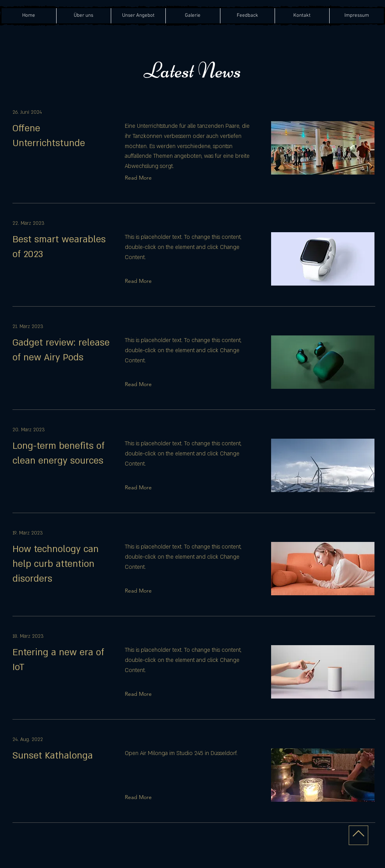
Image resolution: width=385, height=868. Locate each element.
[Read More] (140, 178)
